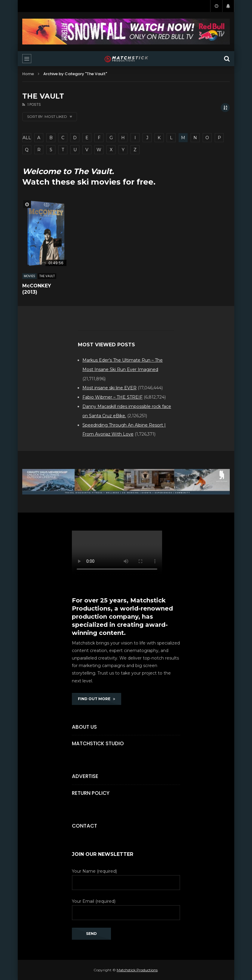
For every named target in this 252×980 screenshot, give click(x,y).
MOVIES (29, 276)
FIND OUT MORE (97, 699)
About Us (84, 727)
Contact (85, 826)
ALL (27, 138)
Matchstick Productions (137, 970)
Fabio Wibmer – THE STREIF (112, 397)
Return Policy (91, 793)
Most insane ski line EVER (109, 388)
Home (28, 74)
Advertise (85, 776)
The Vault (47, 276)
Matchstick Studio (98, 743)
